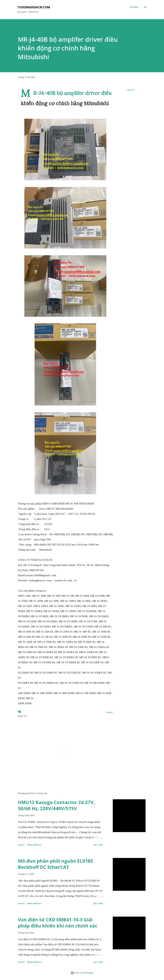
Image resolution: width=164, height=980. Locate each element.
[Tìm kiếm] (134, 7)
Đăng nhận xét (34, 845)
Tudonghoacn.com (34, 7)
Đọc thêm (98, 845)
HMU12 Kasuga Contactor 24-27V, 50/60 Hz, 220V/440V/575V (56, 805)
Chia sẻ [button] (130, 90)
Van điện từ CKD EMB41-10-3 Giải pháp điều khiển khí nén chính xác (58, 923)
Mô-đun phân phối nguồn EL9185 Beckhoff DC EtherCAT (56, 864)
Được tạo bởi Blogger (82, 973)
